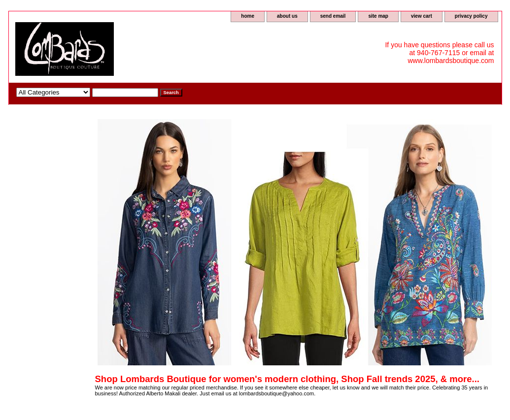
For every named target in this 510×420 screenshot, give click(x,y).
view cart (422, 16)
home (248, 16)
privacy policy (471, 16)
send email (333, 16)
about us (287, 16)
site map (378, 16)
